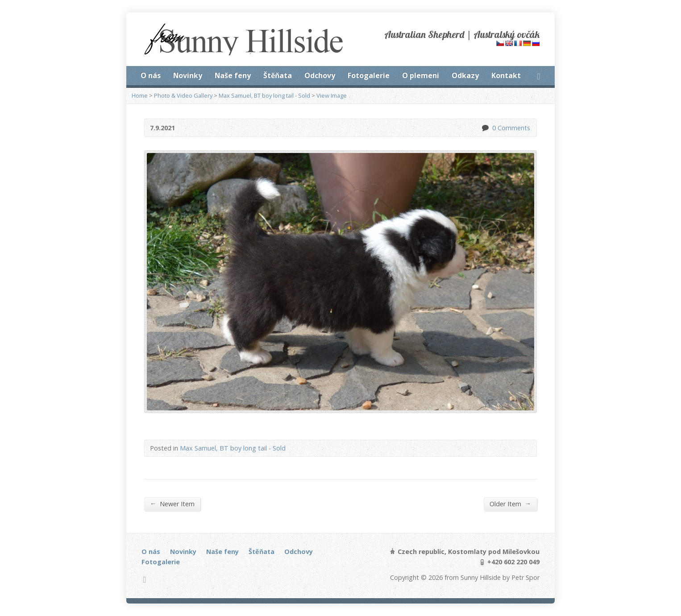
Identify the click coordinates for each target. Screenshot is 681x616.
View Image (332, 95)
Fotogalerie (369, 75)
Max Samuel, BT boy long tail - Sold (264, 95)
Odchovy (320, 75)
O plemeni (421, 75)
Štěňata (278, 75)
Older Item (510, 504)
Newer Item (172, 504)
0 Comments (485, 128)
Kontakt (506, 75)
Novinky (188, 75)
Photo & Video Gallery (183, 95)
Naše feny (233, 75)
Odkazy (465, 75)
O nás (151, 75)
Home (140, 95)
